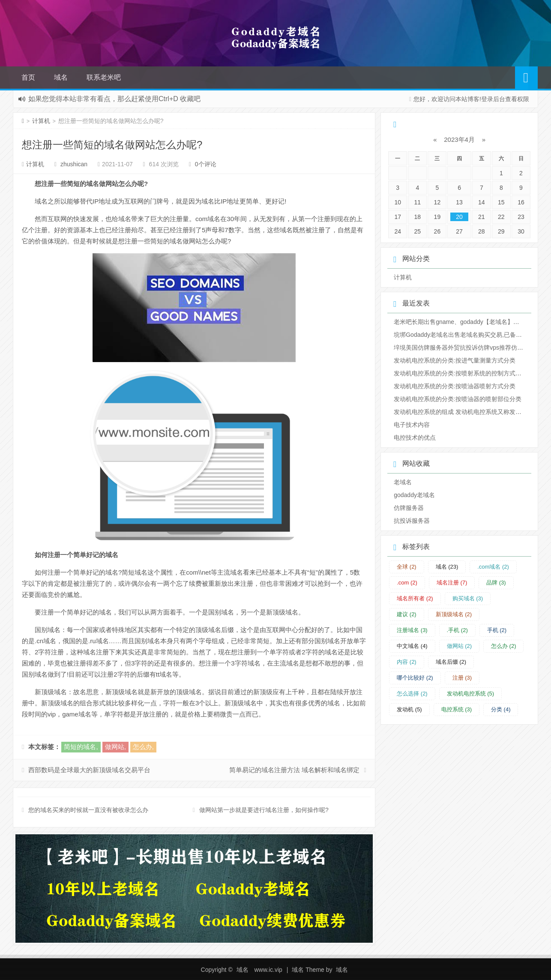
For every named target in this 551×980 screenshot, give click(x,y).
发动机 (409, 709)
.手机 (457, 630)
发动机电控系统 (471, 694)
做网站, (115, 747)
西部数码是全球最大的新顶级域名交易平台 (89, 770)
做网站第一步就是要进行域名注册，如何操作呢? (264, 810)
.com (407, 583)
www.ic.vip (268, 970)
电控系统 (457, 709)
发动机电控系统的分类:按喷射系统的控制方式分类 (461, 373)
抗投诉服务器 (412, 521)
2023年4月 (459, 139)
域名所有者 (415, 598)
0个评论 (206, 164)
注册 (462, 678)
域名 (61, 77)
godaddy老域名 (414, 495)
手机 (497, 630)
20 (459, 217)
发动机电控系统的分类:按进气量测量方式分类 (455, 360)
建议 (407, 614)
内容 (407, 662)
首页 (28, 77)
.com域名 (493, 567)
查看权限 (517, 99)
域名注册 (452, 583)
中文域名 (412, 646)
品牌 (496, 583)
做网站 (460, 646)
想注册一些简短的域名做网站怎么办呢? (112, 145)
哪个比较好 (415, 678)
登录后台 (493, 99)
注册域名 (412, 630)
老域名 (403, 482)
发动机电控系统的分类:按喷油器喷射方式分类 (455, 386)
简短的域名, (81, 747)
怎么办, (143, 747)
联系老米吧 (104, 77)
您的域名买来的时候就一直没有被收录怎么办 (88, 810)
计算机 (41, 121)
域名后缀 (451, 662)
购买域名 (468, 598)
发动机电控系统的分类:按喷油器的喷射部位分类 (458, 399)
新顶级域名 (454, 614)
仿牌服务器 (409, 508)
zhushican (74, 164)
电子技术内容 (412, 425)
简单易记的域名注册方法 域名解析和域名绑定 (294, 770)
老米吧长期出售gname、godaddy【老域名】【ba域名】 (469, 322)
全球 (407, 567)
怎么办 (504, 646)
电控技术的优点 (415, 438)
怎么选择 (412, 694)
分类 (501, 709)
